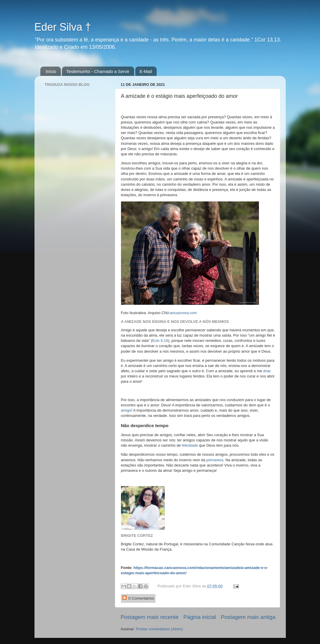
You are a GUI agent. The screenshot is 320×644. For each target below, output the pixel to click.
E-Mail (146, 71)
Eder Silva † (63, 27)
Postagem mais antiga (248, 617)
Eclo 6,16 (160, 341)
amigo (126, 410)
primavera (215, 460)
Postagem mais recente (150, 617)
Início (51, 71)
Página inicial (200, 617)
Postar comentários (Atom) (159, 629)
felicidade (190, 445)
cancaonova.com (182, 313)
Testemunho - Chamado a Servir (98, 71)
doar (267, 371)
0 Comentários (138, 598)
